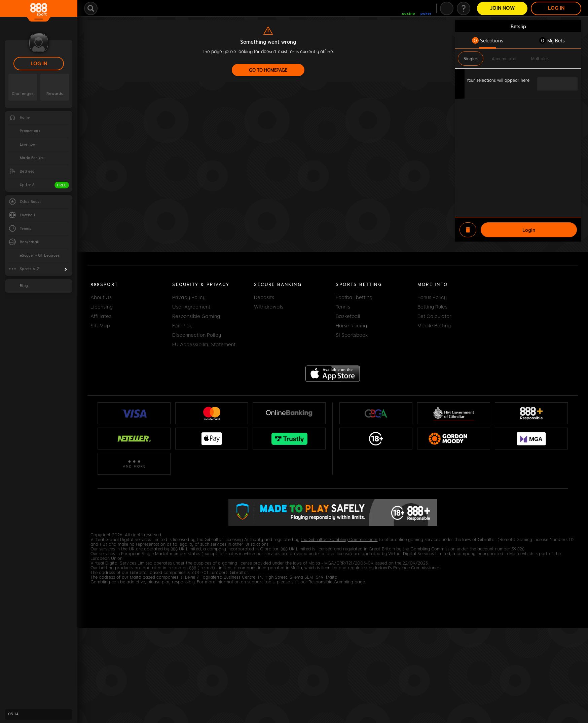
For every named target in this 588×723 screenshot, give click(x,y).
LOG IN (39, 64)
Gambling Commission (433, 549)
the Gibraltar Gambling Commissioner (339, 540)
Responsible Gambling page (337, 582)
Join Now (502, 8)
